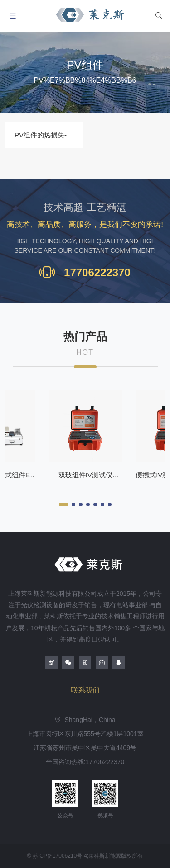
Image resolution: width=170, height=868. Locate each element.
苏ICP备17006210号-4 (60, 856)
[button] (63, 505)
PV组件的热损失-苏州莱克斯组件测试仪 (75, 135)
